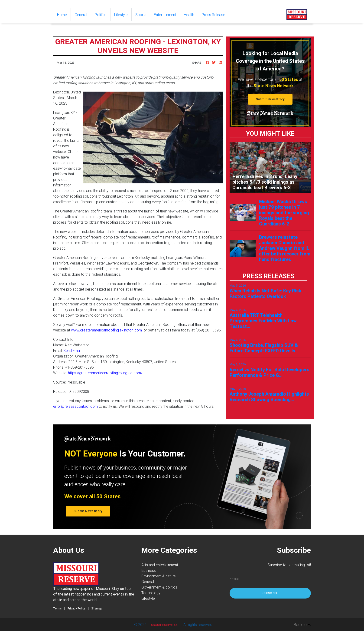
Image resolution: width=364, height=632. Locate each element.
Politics (101, 15)
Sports (141, 15)
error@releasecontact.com (75, 406)
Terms (57, 608)
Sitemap (97, 608)
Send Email (72, 351)
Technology (151, 593)
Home (64, 14)
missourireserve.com (164, 625)
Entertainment (165, 15)
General (81, 15)
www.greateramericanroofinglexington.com (106, 330)
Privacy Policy (76, 608)
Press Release (213, 15)
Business (149, 570)
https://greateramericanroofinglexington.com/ (105, 373)
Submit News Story (270, 99)
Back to (302, 625)
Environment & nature (159, 576)
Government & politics (159, 587)
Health (189, 15)
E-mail (234, 579)
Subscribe (270, 593)
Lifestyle (121, 15)
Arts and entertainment (160, 565)
